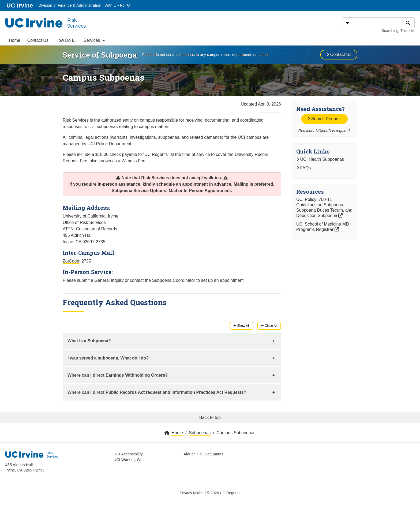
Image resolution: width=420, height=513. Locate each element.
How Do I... (66, 40)
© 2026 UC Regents (224, 493)
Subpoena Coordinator (174, 280)
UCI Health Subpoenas (320, 159)
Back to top (210, 417)
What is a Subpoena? (89, 341)
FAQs (303, 168)
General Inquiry (109, 280)
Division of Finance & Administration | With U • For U (84, 5)
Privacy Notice (192, 493)
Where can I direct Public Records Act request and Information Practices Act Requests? (157, 392)
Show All (241, 326)
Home (15, 40)
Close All (269, 326)
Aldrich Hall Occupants (203, 454)
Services (94, 40)
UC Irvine (20, 5)
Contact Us (38, 40)
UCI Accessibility (128, 454)
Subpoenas (200, 433)
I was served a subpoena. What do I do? (108, 358)
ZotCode (71, 261)
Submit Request (324, 119)
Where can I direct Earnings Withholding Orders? (118, 375)
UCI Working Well (129, 460)
